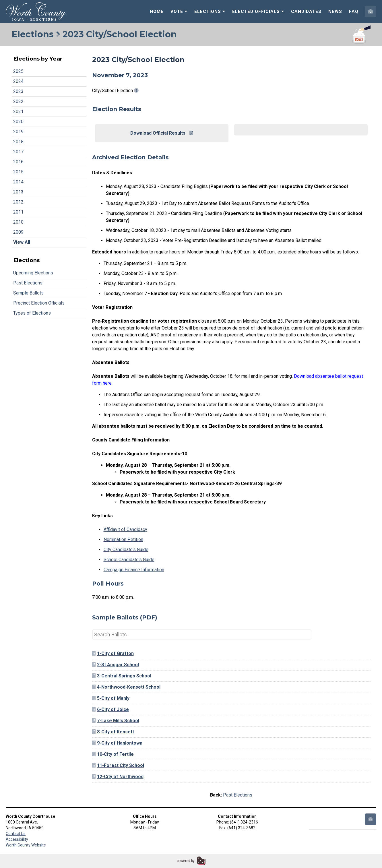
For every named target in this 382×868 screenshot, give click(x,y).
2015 (18, 172)
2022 (18, 101)
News (335, 11)
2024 (18, 81)
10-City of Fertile (113, 754)
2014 (18, 182)
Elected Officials (258, 11)
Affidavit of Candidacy (125, 529)
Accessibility (17, 839)
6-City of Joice (110, 709)
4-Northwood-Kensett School (126, 687)
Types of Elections (32, 313)
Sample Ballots (28, 293)
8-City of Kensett (113, 732)
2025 (18, 71)
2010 (18, 222)
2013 (18, 192)
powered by (186, 861)
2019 (18, 132)
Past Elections (28, 283)
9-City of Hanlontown (117, 743)
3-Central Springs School (122, 676)
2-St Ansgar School (116, 665)
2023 (18, 91)
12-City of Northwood (118, 777)
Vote (179, 11)
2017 (18, 152)
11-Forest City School (118, 765)
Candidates (306, 11)
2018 (18, 142)
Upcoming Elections (33, 273)
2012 (18, 202)
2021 (18, 112)
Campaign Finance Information (134, 570)
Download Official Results (162, 133)
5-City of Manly (111, 698)
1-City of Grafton (113, 653)
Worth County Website (26, 845)
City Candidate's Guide (126, 550)
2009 (18, 232)
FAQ (354, 11)
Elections (210, 11)
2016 (18, 162)
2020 (18, 122)
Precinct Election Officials (39, 303)
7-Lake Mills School (116, 721)
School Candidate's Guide (129, 560)
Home (157, 11)
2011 (18, 212)
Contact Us (16, 834)
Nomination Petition (123, 539)
